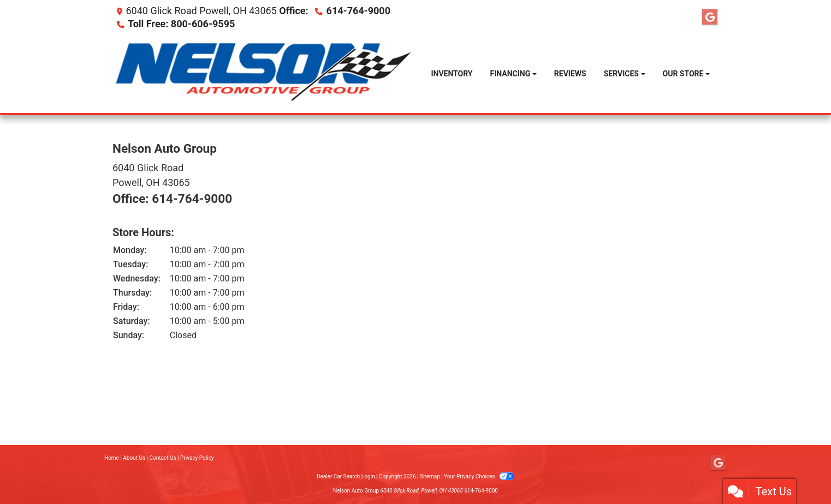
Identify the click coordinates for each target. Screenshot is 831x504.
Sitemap (430, 476)
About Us (134, 458)
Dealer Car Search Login (346, 476)
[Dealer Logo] (267, 74)
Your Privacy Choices (479, 476)
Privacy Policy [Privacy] (197, 458)
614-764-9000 (358, 11)
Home (112, 458)
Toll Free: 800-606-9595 (181, 24)
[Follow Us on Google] (710, 17)
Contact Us (163, 458)
